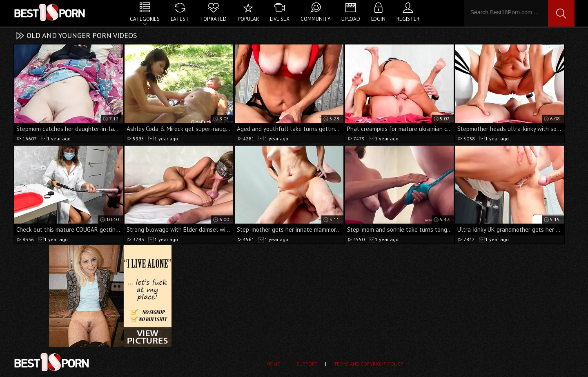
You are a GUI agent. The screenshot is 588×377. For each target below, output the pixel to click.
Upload (351, 19)
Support (307, 364)
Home (273, 364)
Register (408, 19)
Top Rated (213, 19)
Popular (248, 19)
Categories (145, 19)
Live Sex (280, 19)
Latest (180, 19)
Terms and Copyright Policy (369, 364)
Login (378, 19)
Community (315, 19)
